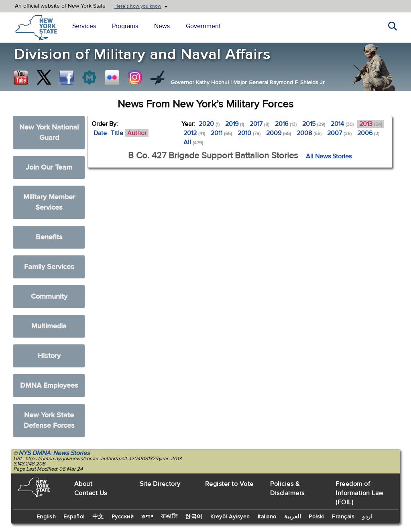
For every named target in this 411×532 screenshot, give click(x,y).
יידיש (147, 517)
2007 (339, 133)
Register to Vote (229, 484)
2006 (368, 133)
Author (137, 133)
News (162, 26)
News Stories (71, 453)
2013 (371, 124)
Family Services (49, 267)
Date (100, 133)
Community (49, 296)
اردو (367, 517)
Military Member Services (49, 202)
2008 (309, 133)
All (193, 142)
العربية (293, 517)
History (49, 356)
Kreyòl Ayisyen (230, 517)
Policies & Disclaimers (287, 489)
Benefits (49, 237)
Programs (125, 26)
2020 (209, 124)
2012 (194, 133)
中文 (98, 517)
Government (203, 26)
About (83, 484)
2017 (259, 124)
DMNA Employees (49, 385)
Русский (123, 517)
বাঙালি (169, 517)
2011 (221, 133)
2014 (342, 124)
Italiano (267, 517)
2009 (279, 133)
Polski (316, 517)
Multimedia (49, 326)
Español (74, 517)
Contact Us (91, 493)
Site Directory (160, 484)
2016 (286, 124)
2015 (314, 124)
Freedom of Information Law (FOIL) (360, 493)
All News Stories (329, 156)
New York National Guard (49, 132)
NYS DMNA (35, 453)
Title (117, 133)
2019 (235, 124)
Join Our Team (49, 167)
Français (343, 517)
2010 (249, 133)
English (46, 517)
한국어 (194, 517)
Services (84, 26)
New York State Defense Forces (49, 420)
